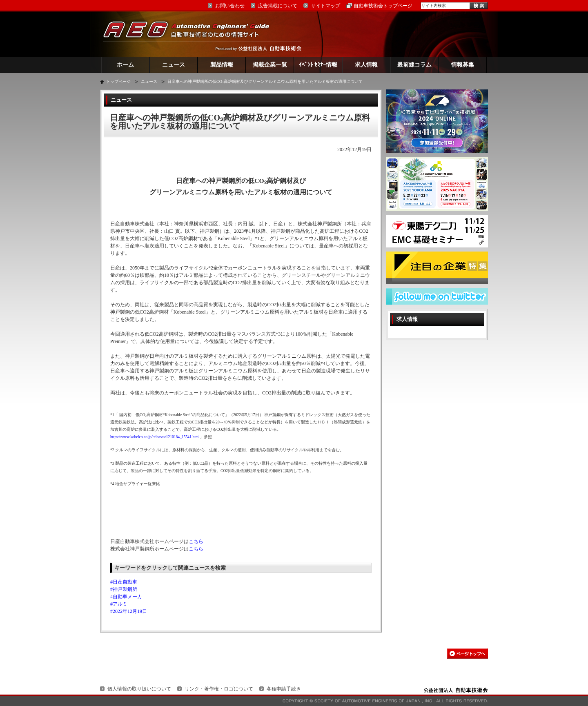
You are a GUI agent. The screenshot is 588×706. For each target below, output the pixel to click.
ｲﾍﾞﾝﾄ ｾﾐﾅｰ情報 (318, 65)
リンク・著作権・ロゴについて (219, 689)
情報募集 (463, 65)
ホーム (125, 65)
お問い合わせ (230, 6)
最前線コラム (414, 65)
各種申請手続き (284, 689)
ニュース (174, 65)
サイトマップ (325, 6)
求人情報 (366, 65)
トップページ (118, 81)
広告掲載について (278, 6)
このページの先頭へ (468, 654)
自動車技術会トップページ (383, 6)
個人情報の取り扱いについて (139, 689)
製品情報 (222, 65)
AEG (192, 34)
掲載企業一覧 (270, 65)
